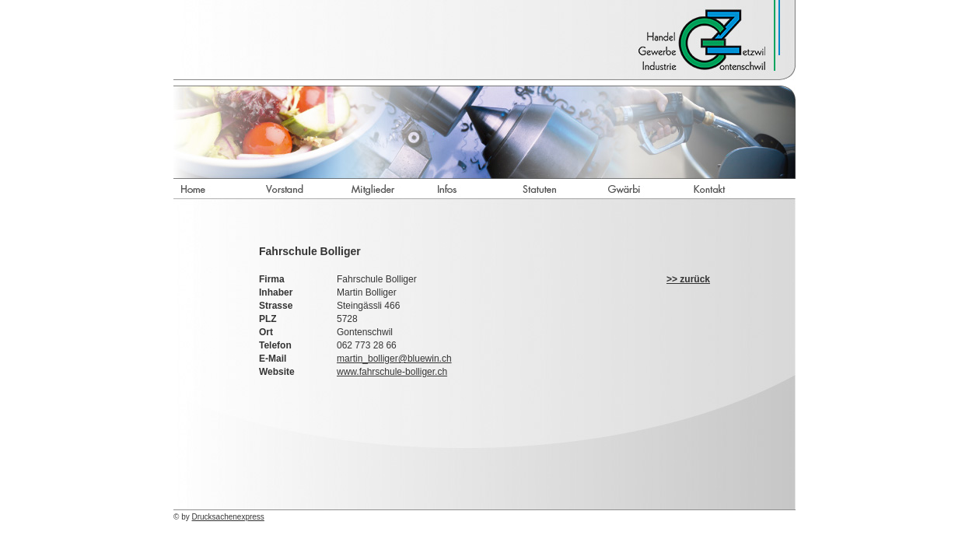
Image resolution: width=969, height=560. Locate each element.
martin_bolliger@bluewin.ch (394, 359)
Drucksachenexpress (228, 517)
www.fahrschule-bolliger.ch (392, 372)
